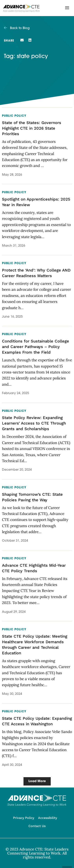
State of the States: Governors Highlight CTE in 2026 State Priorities (32, 128)
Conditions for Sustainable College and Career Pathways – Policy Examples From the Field (36, 347)
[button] (67, 8)
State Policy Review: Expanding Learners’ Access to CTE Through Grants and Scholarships (34, 423)
